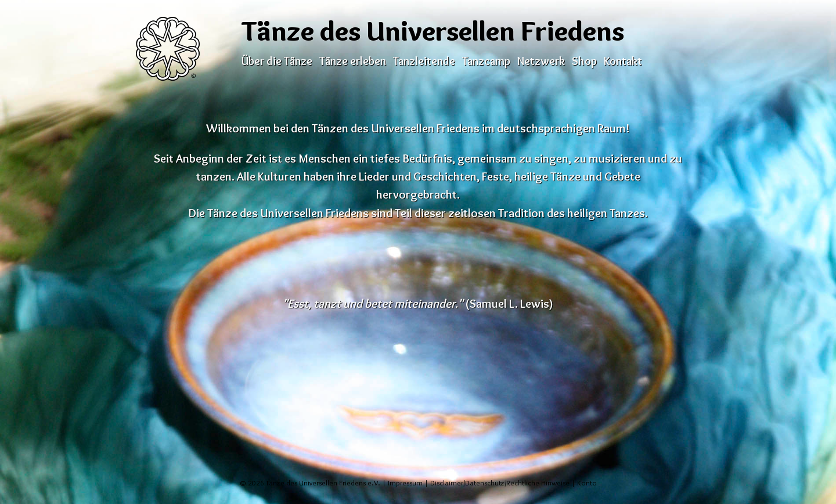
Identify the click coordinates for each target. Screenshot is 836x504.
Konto (587, 483)
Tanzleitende (424, 61)
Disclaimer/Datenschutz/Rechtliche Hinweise (500, 483)
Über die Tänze (277, 61)
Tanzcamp (486, 61)
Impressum (405, 483)
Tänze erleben (353, 61)
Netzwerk (541, 61)
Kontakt (623, 61)
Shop (584, 61)
